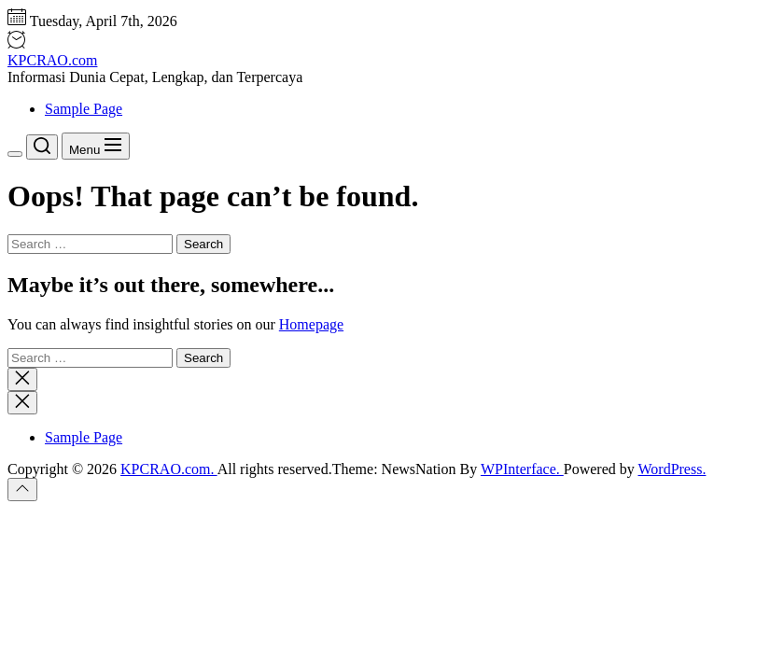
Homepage (311, 324)
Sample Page (84, 109)
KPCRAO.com (52, 60)
